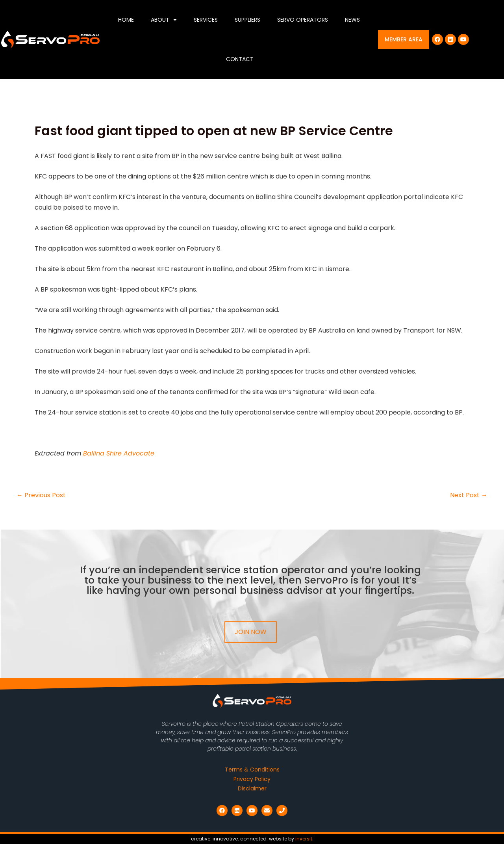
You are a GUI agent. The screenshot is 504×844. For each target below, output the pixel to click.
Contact (240, 59)
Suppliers (247, 20)
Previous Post (41, 495)
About (164, 20)
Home (126, 20)
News (352, 20)
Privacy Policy (252, 779)
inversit (304, 839)
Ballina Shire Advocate (119, 453)
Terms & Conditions (252, 770)
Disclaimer (252, 788)
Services (206, 20)
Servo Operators (303, 20)
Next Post (469, 495)
